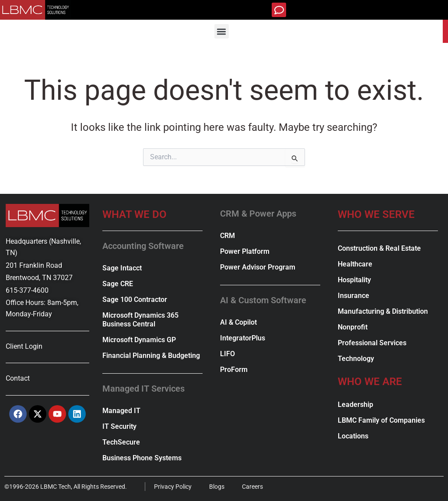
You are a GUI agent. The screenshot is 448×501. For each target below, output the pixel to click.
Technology (356, 359)
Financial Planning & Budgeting (151, 356)
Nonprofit (353, 327)
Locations (353, 436)
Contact (18, 378)
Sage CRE (118, 284)
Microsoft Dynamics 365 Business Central (140, 320)
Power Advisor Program (258, 267)
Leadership (355, 405)
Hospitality (354, 280)
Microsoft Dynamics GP (139, 340)
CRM (227, 236)
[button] (279, 10)
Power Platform (245, 251)
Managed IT (121, 411)
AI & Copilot (238, 322)
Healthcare (355, 264)
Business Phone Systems (142, 458)
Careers (253, 487)
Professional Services (372, 343)
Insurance (353, 296)
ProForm (234, 370)
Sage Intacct (122, 268)
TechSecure (121, 442)
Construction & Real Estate (379, 248)
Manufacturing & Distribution (383, 311)
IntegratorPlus (243, 338)
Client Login (24, 346)
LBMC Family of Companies (381, 420)
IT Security (119, 426)
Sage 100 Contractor (135, 300)
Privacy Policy (173, 487)
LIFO (227, 354)
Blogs (217, 487)
